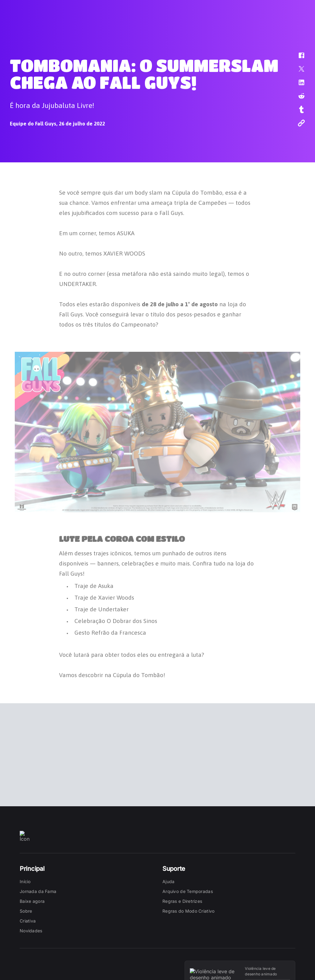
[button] (297, 58)
